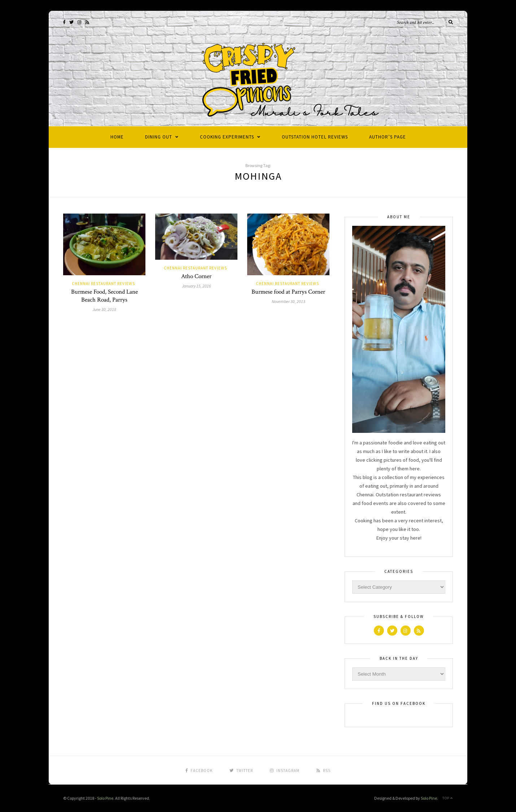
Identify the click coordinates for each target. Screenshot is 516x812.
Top (448, 798)
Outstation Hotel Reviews (315, 137)
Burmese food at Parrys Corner (288, 292)
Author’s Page (388, 137)
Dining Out (159, 137)
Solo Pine (105, 798)
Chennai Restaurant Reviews (103, 284)
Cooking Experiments (227, 137)
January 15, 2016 (196, 286)
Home (117, 137)
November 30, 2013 (288, 301)
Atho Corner (196, 276)
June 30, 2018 (104, 309)
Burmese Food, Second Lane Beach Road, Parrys (104, 296)
